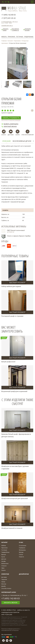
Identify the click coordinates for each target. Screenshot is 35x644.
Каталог (10, 41)
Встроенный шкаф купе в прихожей (14, 391)
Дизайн (4, 586)
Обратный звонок (9, 126)
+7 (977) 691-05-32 (8, 18)
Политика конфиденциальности (10, 629)
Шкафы (4, 561)
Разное (3, 570)
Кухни (3, 557)
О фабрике (22, 548)
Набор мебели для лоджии (11, 286)
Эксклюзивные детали (22, 141)
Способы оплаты (6, 588)
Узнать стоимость (11, 118)
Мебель (4, 37)
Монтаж (4, 584)
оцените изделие (7, 113)
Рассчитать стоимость (15, 30)
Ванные (4, 554)
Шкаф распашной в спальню (12, 528)
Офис (3, 568)
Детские (4, 559)
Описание (6, 141)
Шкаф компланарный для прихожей (15, 498)
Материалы (22, 550)
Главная (4, 41)
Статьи (21, 554)
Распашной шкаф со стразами (12, 316)
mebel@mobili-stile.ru (7, 26)
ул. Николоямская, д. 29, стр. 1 (10, 22)
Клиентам (5, 574)
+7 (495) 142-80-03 (8, 15)
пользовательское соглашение (10, 630)
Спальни (4, 566)
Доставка (4, 577)
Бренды (21, 552)
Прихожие (11, 37)
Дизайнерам (24, 574)
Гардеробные (29, 37)
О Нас (21, 542)
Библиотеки (5, 563)
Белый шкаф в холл (8, 362)
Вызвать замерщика (10, 124)
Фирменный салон (9, 592)
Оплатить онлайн (27, 30)
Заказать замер (5, 30)
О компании (23, 545)
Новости (21, 557)
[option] (7, 84)
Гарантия (4, 579)
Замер (3, 582)
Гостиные (20, 37)
